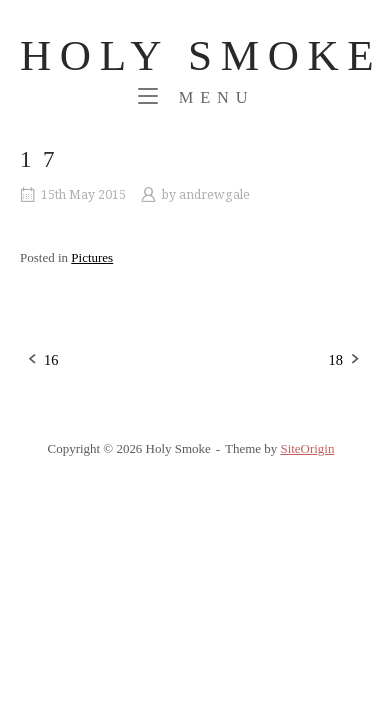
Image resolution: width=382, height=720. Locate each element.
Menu (196, 96)
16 (51, 360)
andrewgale (214, 195)
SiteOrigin (307, 448)
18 (336, 360)
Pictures (92, 257)
